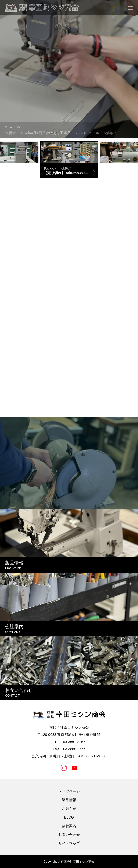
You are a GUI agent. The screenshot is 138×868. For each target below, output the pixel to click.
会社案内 (69, 826)
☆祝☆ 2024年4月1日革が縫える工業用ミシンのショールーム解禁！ (61, 133)
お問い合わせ (69, 835)
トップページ (69, 791)
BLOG (69, 817)
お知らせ (69, 809)
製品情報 (69, 800)
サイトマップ (69, 843)
